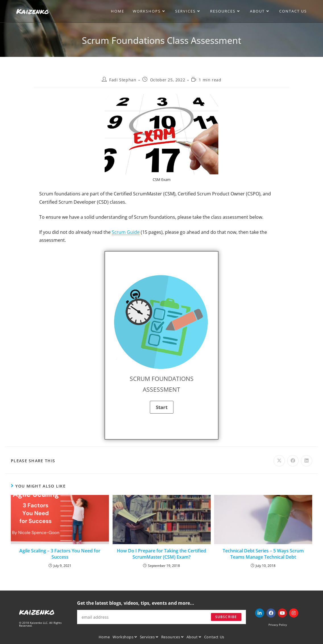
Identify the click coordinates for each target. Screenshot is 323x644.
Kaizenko (33, 11)
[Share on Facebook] (293, 461)
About (194, 637)
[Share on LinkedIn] (307, 461)
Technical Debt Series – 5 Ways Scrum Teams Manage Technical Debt (263, 554)
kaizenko (37, 612)
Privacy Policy (278, 625)
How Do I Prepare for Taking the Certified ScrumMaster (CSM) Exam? (161, 554)
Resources (172, 637)
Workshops (125, 637)
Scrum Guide (126, 232)
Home (104, 637)
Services (149, 637)
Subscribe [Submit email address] (226, 617)
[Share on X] (279, 461)
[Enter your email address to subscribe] (161, 617)
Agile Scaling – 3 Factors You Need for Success (60, 554)
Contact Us (214, 637)
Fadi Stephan (123, 80)
